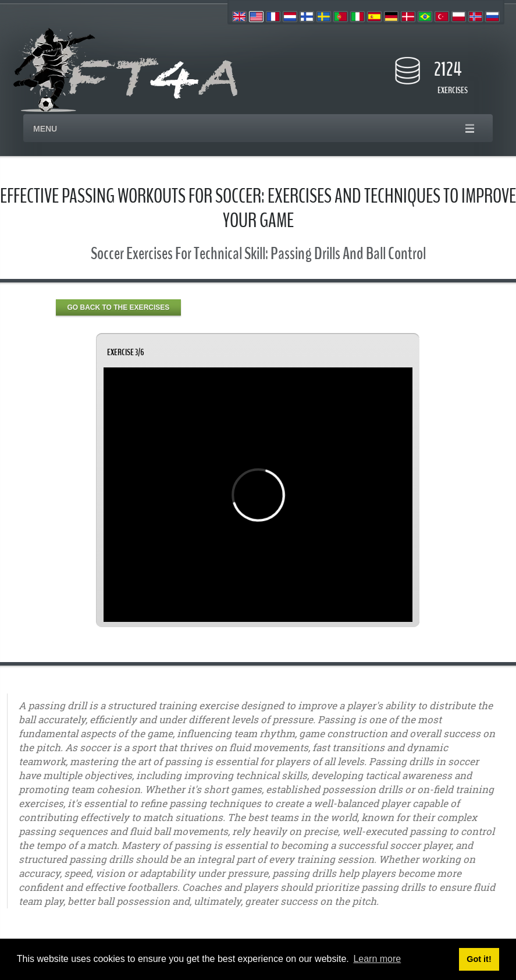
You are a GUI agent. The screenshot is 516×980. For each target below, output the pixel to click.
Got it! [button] (479, 959)
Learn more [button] (377, 959)
